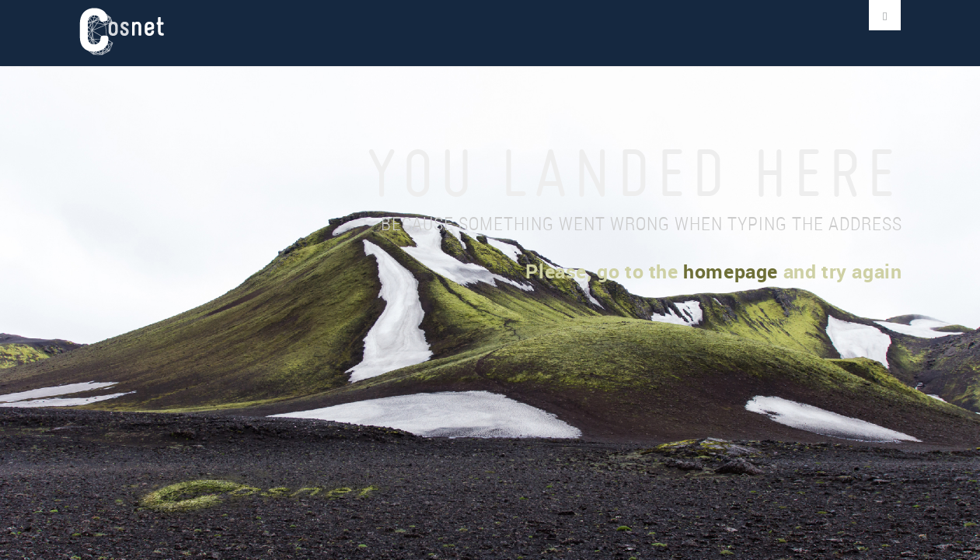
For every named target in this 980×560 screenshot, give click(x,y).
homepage (731, 271)
